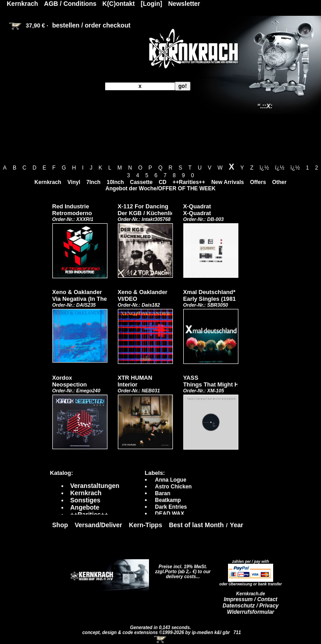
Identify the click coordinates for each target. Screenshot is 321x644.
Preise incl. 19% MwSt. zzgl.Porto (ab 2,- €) (181, 569)
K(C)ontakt (119, 4)
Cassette (141, 182)
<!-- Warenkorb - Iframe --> (161, 639)
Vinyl (74, 182)
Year (237, 525)
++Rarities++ (189, 182)
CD (162, 182)
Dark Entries (171, 507)
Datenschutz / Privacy (251, 606)
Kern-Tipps (146, 525)
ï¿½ (264, 168)
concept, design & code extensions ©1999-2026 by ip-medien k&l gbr (157, 632)
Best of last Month (196, 525)
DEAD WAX (170, 514)
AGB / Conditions (70, 4)
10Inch (115, 182)
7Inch (93, 182)
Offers (258, 182)
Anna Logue (170, 480)
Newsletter (184, 4)
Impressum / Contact (251, 599)
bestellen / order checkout (91, 25)
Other (279, 182)
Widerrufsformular (251, 612)
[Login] (151, 4)
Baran (163, 493)
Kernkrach (48, 182)
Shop (60, 525)
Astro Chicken (173, 487)
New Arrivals (228, 182)
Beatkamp (168, 500)
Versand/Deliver (99, 525)
